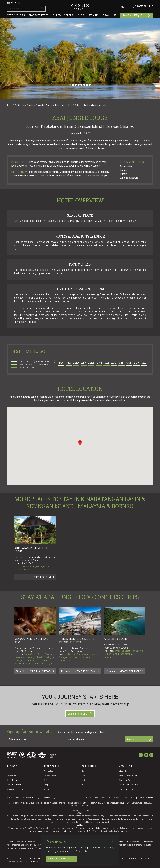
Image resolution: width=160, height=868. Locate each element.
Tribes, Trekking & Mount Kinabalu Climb (77, 641)
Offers (47, 780)
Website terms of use (118, 798)
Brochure (110, 15)
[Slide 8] (90, 85)
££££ (87, 133)
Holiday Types (50, 776)
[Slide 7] (87, 85)
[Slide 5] (81, 85)
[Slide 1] (70, 85)
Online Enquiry (13, 780)
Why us (94, 15)
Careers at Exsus (126, 780)
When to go (49, 789)
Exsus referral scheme (128, 785)
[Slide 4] (79, 85)
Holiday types (39, 15)
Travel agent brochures (129, 789)
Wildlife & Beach (115, 639)
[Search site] (24, 9)
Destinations (16, 15)
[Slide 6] (84, 85)
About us (123, 771)
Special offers (63, 15)
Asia (31, 105)
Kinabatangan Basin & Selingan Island (72, 105)
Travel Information (14, 785)
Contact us (11, 776)
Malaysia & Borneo (44, 105)
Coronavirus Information (17, 789)
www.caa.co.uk (103, 822)
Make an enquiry (137, 15)
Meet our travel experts (129, 776)
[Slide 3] (76, 85)
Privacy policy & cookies (95, 798)
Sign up (139, 739)
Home (9, 105)
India (84, 780)
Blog (81, 15)
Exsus (80, 7)
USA (83, 785)
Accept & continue (61, 859)
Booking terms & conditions (142, 798)
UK (83, 771)
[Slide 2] (73, 85)
